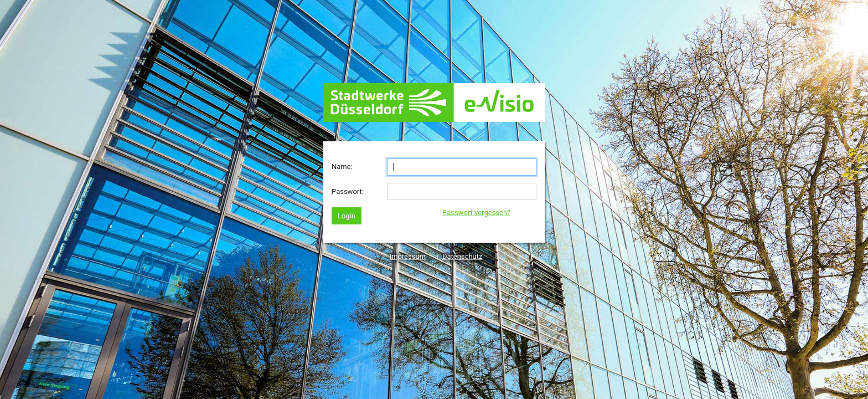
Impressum (408, 256)
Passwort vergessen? (476, 213)
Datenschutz (462, 256)
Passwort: (348, 191)
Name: (342, 167)
